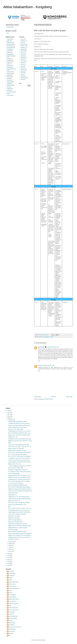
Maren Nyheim (12, 623)
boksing (9, 90)
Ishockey (9, 62)
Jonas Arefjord (12, 612)
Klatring (9, 67)
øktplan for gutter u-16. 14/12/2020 (16, 449)
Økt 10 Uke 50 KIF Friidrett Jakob (16, 468)
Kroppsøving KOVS (11, 69)
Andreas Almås (12, 573)
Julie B (22, 66)
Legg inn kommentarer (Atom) (46, 399)
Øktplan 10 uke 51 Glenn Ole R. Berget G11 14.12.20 (20, 441)
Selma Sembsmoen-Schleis (15, 627)
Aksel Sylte (11, 571)
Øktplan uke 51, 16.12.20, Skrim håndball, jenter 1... (20, 435)
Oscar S (23, 73)
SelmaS (23, 76)
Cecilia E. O (23, 46)
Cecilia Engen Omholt (13, 582)
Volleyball (9, 89)
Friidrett (9, 53)
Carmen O (23, 44)
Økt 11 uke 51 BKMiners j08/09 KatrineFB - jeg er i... (20, 433)
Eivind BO (23, 51)
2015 (9, 561)
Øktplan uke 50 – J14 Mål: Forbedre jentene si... (19, 497)
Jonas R (23, 63)
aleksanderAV (24, 78)
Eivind (10, 591)
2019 (9, 554)
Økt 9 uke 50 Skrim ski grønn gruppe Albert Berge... (20, 499)
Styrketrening (10, 85)
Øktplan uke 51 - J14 (13, 437)
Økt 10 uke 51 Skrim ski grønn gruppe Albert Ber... (19, 460)
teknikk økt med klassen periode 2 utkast (17, 421)
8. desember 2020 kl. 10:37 (53, 347)
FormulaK (9, 49)
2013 (9, 565)
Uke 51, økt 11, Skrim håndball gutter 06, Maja (19, 445)
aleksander (11, 633)
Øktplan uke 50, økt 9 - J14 (14, 501)
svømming (9, 95)
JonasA (22, 64)
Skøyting (9, 84)
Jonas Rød (11, 614)
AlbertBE (40, 337)
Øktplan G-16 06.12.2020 (14, 518)
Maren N (23, 71)
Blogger (43, 640)
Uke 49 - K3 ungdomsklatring (15, 520)
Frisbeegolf (9, 54)
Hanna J (23, 54)
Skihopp (9, 80)
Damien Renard (12, 586)
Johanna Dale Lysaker (14, 610)
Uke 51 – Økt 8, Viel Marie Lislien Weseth (17, 454)
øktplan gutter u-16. (13, 495)
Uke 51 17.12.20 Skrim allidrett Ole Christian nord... (20, 425)
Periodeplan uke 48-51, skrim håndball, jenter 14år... (20, 439)
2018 (9, 556)
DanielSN (23, 49)
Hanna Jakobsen (12, 597)
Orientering (9, 73)
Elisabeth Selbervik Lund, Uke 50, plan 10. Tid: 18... (20, 476)
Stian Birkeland (12, 629)
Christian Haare (12, 584)
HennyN (23, 56)
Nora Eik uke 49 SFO (13, 493)
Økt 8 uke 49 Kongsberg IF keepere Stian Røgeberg (20, 533)
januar (10, 551)
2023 (9, 412)
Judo (8, 64)
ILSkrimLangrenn (46, 337)
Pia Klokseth (11, 625)
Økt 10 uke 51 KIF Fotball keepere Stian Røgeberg (19, 456)
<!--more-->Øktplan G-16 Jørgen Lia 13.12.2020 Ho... (20, 466)
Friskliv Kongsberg (11, 56)
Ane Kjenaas (12, 576)
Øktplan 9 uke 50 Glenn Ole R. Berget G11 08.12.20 (20, 489)
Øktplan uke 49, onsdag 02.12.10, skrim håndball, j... (20, 535)
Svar (39, 361)
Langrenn (52, 337)
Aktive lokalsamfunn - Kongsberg (28, 7)
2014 (9, 563)
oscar (10, 636)
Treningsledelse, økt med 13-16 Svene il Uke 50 (19, 510)
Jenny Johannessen (13, 608)
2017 (9, 557)
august (10, 545)
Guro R (22, 53)
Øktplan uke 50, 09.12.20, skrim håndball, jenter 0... (20, 477)
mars (10, 547)
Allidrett (9, 39)
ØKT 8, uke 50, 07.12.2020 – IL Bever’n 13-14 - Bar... (20, 508)
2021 (9, 416)
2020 (9, 418)
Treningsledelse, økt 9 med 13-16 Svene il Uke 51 (19, 458)
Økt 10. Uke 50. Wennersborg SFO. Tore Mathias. (19, 481)
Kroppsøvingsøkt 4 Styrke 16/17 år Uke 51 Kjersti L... (20, 462)
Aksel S (22, 39)
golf (8, 94)
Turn (8, 87)
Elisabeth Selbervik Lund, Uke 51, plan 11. (18, 427)
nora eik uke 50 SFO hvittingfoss (15, 483)
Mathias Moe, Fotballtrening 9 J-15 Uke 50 (18, 470)
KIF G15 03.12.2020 (13, 530)
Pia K (22, 74)
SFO (8, 79)
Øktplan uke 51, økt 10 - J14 (15, 464)
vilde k (22, 80)
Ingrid (10, 606)
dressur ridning (10, 92)
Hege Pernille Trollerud (14, 599)
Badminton (9, 42)
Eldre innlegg (69, 397)
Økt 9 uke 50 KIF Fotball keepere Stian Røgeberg (19, 487)
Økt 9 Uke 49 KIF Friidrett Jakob (15, 522)
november (11, 542)
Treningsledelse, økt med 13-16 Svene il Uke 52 (19, 423)
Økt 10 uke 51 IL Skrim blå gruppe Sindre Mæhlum (19, 452)
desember (11, 420)
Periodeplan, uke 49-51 (13, 539)
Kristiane (11, 621)
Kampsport (9, 66)
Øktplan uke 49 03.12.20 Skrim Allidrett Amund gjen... (20, 526)
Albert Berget (41, 347)
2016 (9, 559)
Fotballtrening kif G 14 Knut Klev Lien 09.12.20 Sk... (20, 479)
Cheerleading (10, 48)
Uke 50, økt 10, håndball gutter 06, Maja (17, 504)
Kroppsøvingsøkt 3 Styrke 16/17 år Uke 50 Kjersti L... (20, 512)
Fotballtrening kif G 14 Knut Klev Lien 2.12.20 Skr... (20, 537)
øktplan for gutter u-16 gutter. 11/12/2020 (17, 450)
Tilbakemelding (10, 27)
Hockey (9, 59)
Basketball (9, 46)
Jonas (40, 365)
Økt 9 (9, 506)
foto (8, 33)
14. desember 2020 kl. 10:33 (48, 365)
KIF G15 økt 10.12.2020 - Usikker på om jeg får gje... (20, 472)
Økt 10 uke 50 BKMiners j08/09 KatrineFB (18, 485)
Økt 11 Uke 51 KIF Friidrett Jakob (16, 429)
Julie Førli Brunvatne (13, 616)
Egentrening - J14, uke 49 (14, 516)
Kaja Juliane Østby (13, 618)
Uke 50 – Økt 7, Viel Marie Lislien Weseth (17, 514)
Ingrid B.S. (23, 58)
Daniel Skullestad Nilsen (14, 588)
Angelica (11, 578)
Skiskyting (9, 82)
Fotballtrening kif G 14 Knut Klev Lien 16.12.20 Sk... (20, 431)
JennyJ (22, 59)
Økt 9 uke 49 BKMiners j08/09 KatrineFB (17, 531)
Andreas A (23, 41)
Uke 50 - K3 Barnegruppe (14, 474)
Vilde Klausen (12, 631)
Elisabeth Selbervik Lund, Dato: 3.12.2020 (18, 528)
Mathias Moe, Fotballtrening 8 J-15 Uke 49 (18, 524)
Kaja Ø (22, 68)
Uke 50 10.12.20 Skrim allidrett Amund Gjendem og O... (21, 491)
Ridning (9, 77)
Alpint (8, 41)
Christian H (23, 48)
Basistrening (10, 44)
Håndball (9, 61)
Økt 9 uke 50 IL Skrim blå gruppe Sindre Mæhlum (19, 502)
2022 (9, 414)
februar (10, 549)
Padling (9, 75)
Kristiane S (23, 69)
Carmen (10, 580)
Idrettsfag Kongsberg (13, 603)
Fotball (9, 51)
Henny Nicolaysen (13, 601)
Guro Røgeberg (12, 595)
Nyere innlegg (38, 397)
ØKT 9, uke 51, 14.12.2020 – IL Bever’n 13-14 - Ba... (20, 447)
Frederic (11, 593)
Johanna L (23, 61)
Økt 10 (10, 443)
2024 (9, 410)
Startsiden (54, 397)
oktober (10, 544)
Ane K (22, 42)
